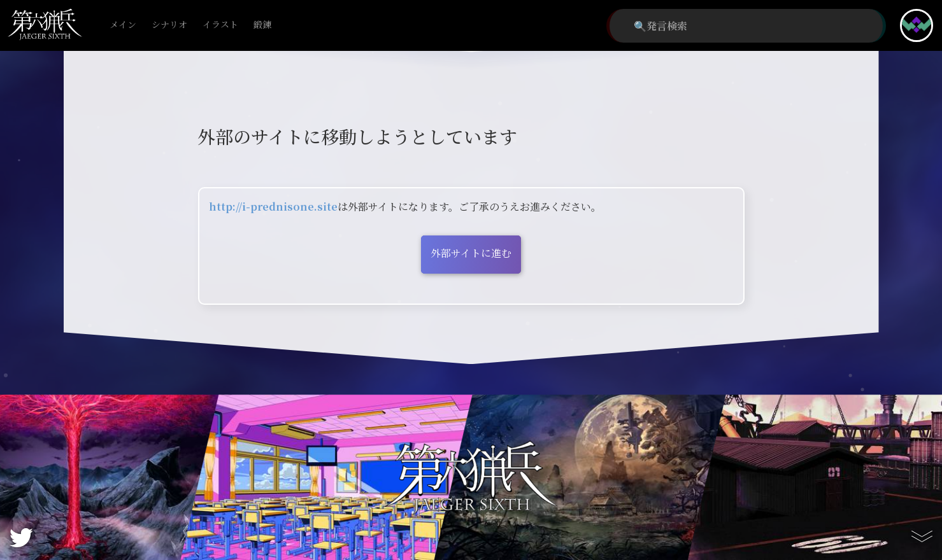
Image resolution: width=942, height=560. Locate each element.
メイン (123, 25)
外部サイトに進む (471, 253)
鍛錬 (262, 25)
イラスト (220, 25)
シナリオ (169, 25)
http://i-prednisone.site (273, 206)
